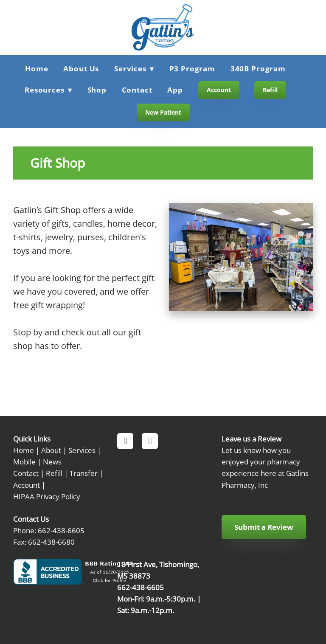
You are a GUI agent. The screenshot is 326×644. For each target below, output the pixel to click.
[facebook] (125, 441)
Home (37, 69)
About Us (81, 69)
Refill (270, 90)
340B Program (258, 69)
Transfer (84, 473)
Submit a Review (264, 527)
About (51, 450)
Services (82, 450)
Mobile (24, 461)
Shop (97, 90)
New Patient (163, 112)
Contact (137, 90)
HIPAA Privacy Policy (47, 496)
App (175, 90)
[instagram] (150, 441)
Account (219, 90)
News (52, 461)
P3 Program (193, 69)
